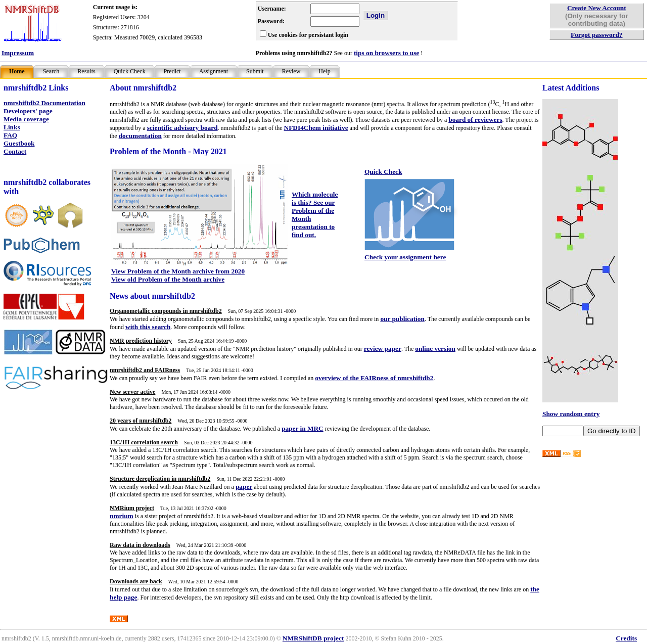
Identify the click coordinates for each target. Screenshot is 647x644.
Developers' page (28, 111)
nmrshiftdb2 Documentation (44, 103)
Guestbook (19, 143)
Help (324, 71)
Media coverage (26, 119)
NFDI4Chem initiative (316, 128)
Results (86, 71)
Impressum (18, 53)
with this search (148, 327)
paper (244, 487)
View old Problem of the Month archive (168, 279)
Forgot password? (597, 35)
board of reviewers (475, 120)
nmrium (122, 516)
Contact (15, 151)
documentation (140, 136)
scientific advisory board (182, 128)
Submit (255, 71)
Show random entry (571, 414)
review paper (383, 349)
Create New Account (597, 8)
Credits (626, 638)
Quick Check (130, 71)
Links (12, 127)
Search (51, 71)
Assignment (214, 71)
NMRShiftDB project (313, 638)
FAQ (10, 135)
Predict (172, 71)
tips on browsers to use (386, 53)
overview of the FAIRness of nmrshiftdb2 (374, 378)
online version (435, 349)
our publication (402, 319)
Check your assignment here (405, 257)
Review (291, 71)
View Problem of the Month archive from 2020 (178, 271)
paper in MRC (303, 428)
